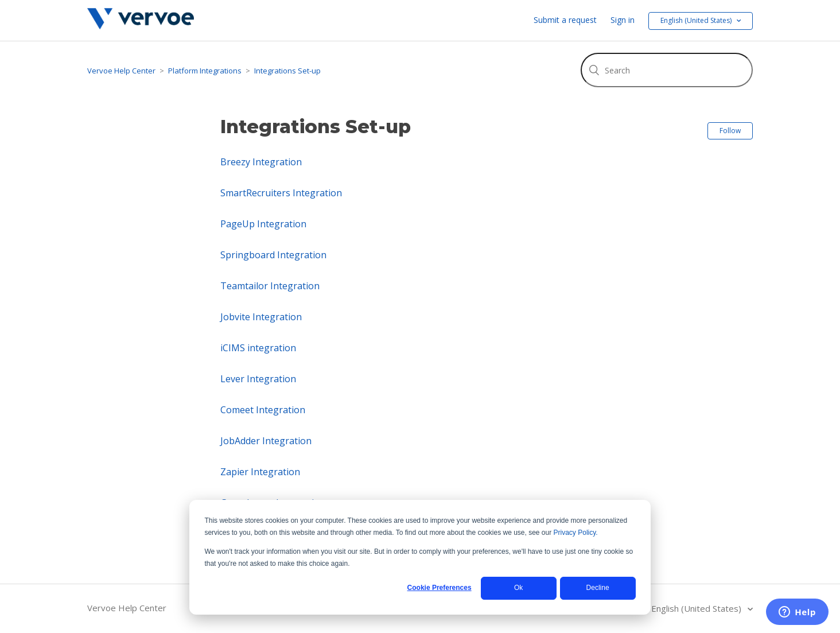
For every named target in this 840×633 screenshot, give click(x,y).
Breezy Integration (261, 162)
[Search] (667, 70)
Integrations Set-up (287, 71)
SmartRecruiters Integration (281, 193)
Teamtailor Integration (270, 286)
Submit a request (565, 20)
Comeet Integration (263, 410)
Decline (598, 588)
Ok (518, 588)
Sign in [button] (623, 20)
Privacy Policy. (576, 533)
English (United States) (697, 608)
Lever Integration (258, 379)
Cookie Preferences (440, 588)
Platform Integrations (205, 71)
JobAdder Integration (266, 441)
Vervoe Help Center (121, 71)
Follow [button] (730, 131)
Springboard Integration (273, 255)
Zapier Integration (260, 472)
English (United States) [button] (697, 20)
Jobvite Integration (261, 317)
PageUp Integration (263, 224)
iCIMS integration (258, 348)
